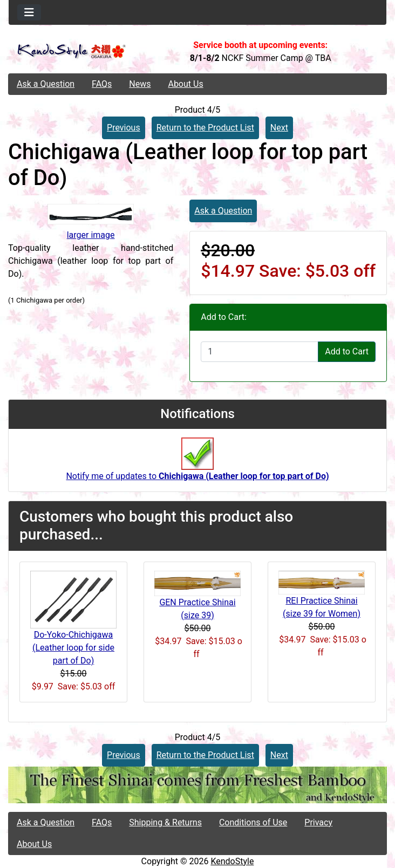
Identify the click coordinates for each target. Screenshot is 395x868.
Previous (124, 128)
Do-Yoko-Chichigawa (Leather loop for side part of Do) (73, 648)
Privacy (318, 822)
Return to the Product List (205, 128)
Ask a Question (46, 84)
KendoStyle (232, 861)
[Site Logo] (71, 52)
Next (279, 128)
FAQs (102, 84)
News (140, 84)
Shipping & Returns (165, 822)
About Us (185, 84)
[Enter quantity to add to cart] (260, 352)
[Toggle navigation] (29, 12)
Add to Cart (347, 351)
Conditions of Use (253, 822)
